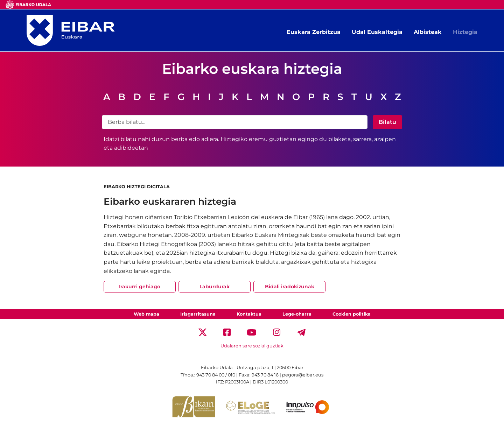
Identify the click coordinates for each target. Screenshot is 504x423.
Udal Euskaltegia (377, 32)
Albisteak (428, 32)
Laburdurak (215, 287)
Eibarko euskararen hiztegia (170, 201)
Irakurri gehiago (140, 287)
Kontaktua (249, 314)
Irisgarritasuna (198, 314)
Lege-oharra (297, 314)
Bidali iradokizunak (290, 287)
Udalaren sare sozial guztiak (252, 346)
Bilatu (387, 122)
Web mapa (146, 314)
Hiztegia (465, 32)
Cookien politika (352, 314)
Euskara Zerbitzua (314, 32)
